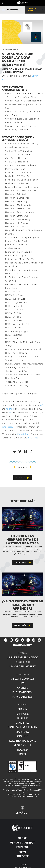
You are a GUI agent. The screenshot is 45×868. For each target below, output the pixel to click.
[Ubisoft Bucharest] (22, 666)
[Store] (22, 838)
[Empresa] (22, 847)
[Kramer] (22, 718)
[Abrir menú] (3, 10)
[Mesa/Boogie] (22, 745)
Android (10, 409)
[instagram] (34, 640)
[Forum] (39, 640)
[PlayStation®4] (22, 692)
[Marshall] (22, 732)
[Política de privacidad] (22, 867)
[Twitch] (17, 640)
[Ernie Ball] (22, 723)
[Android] (22, 688)
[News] (22, 852)
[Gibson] (22, 709)
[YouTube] (11, 640)
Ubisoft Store (23, 434)
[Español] (22, 810)
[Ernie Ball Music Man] (22, 727)
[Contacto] (22, 864)
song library (7, 427)
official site (33, 438)
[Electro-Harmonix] (22, 741)
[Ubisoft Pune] (22, 662)
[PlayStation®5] (22, 697)
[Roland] (22, 750)
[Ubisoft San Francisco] (22, 657)
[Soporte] (22, 856)
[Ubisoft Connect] (22, 843)
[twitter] (22, 640)
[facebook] (28, 640)
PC (10, 412)
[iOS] (22, 683)
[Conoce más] (23, 563)
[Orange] (22, 736)
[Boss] (22, 754)
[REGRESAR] (23, 478)
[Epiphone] (22, 714)
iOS (41, 405)
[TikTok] (6, 640)
